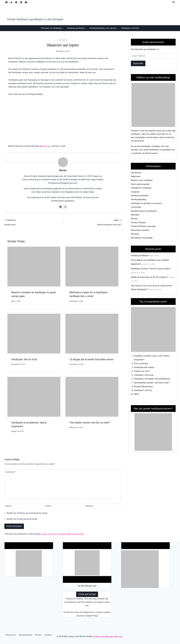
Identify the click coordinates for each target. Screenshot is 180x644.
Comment (11, 472)
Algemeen (136, 176)
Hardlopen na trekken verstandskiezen (152, 379)
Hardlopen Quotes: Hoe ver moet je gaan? (151, 269)
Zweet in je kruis (142, 371)
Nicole (63, 170)
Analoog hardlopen (140, 255)
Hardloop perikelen (140, 196)
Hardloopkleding (139, 199)
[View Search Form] (173, 2)
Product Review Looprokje (143, 226)
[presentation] (34, 267)
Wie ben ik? (11, 635)
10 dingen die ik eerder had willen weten (91, 359)
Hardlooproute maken (144, 367)
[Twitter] (11, 2)
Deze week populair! (140, 184)
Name (9, 506)
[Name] (23, 506)
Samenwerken (25, 635)
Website (89, 506)
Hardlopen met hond (144, 375)
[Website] (103, 506)
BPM (136, 394)
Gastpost (135, 192)
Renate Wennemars (143, 387)
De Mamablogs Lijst (87, 586)
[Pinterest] (16, 2)
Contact (48, 635)
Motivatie (63, 40)
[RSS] (21, 2)
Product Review (138, 222)
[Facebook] (6, 2)
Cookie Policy (92, 616)
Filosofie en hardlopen (141, 188)
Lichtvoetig (136, 207)
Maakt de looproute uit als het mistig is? (150, 277)
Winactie (135, 234)
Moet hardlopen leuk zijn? (93, 222)
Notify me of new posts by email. (22, 519)
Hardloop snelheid (143, 356)
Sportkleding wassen (144, 383)
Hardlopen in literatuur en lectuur (146, 203)
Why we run (45, 146)
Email (49, 506)
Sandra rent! (33, 222)
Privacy (38, 635)
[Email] (26, 2)
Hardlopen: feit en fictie (24, 359)
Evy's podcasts (141, 363)
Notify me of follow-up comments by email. (27, 513)
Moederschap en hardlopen (144, 211)
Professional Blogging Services (108, 636)
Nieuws (134, 219)
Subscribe (138, 63)
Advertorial (136, 173)
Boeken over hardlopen (142, 180)
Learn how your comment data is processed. (63, 534)
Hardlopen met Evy (130, 28)
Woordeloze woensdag (142, 238)
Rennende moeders (140, 230)
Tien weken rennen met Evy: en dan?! (90, 423)
